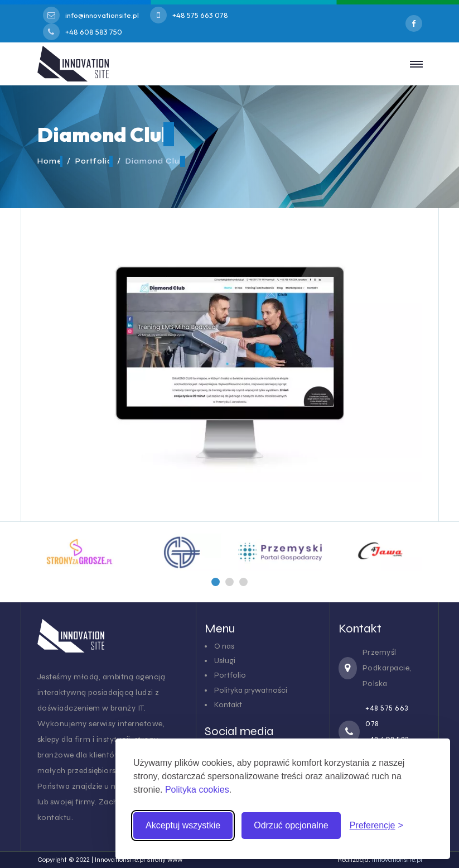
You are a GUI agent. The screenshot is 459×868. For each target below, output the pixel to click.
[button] (216, 582)
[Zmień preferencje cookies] (376, 826)
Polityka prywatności (251, 690)
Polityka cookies (197, 790)
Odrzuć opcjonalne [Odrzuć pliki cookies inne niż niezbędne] (291, 825)
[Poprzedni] (216, 582)
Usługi (225, 661)
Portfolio (230, 675)
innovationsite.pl (397, 860)
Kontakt (228, 705)
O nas (224, 646)
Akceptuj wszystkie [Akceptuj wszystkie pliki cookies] (183, 825)
